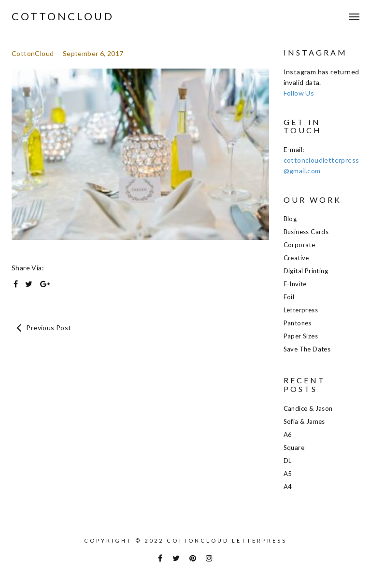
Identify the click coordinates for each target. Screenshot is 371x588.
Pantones (298, 323)
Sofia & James (304, 421)
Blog (290, 219)
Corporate (300, 245)
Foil (289, 297)
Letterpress (301, 310)
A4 (288, 487)
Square (294, 448)
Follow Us (299, 93)
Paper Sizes (301, 336)
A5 (288, 474)
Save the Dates (307, 349)
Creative (296, 258)
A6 (288, 434)
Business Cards (306, 232)
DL (288, 461)
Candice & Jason (308, 408)
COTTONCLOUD (63, 16)
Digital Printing (306, 271)
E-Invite (295, 284)
